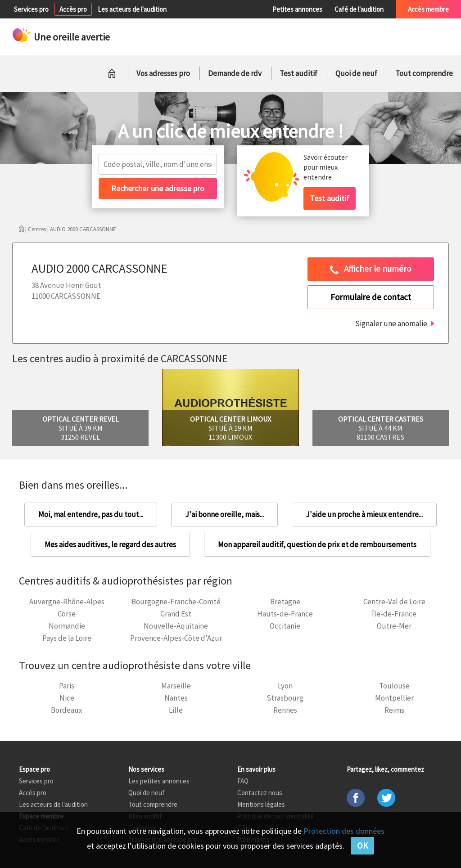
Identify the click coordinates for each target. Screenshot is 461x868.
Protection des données (344, 831)
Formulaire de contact (371, 297)
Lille (176, 710)
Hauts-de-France (285, 614)
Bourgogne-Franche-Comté (176, 602)
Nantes (176, 698)
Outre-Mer (394, 626)
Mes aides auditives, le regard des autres (110, 544)
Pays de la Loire (67, 638)
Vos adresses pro (163, 73)
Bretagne (285, 602)
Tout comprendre (424, 73)
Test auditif (298, 73)
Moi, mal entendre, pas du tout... (91, 514)
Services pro (31, 9)
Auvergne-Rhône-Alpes (67, 602)
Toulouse (394, 686)
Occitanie (285, 626)
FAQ (243, 781)
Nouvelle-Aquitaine (176, 626)
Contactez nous (260, 793)
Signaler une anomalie (391, 324)
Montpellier (394, 698)
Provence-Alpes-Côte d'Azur (176, 638)
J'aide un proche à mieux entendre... (364, 514)
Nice (67, 698)
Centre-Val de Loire (394, 602)
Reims (394, 710)
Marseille (176, 686)
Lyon (285, 686)
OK (362, 846)
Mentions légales (261, 804)
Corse (67, 614)
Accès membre (428, 9)
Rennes (285, 710)
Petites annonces (297, 9)
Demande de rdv (235, 73)
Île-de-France (394, 614)
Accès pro (73, 9)
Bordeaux (67, 710)
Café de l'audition (359, 9)
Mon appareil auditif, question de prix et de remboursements (317, 544)
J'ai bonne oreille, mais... (224, 514)
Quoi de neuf (356, 73)
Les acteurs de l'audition (132, 9)
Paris (67, 686)
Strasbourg (285, 698)
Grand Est (176, 614)
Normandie (67, 626)
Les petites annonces (159, 781)
